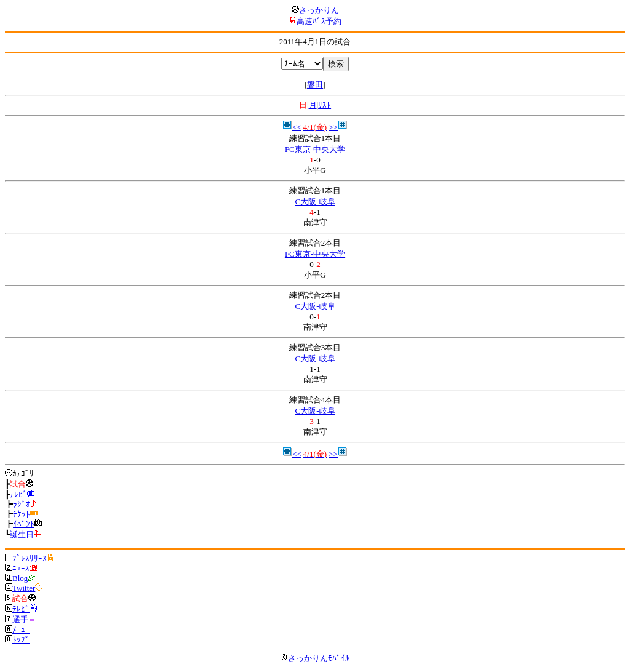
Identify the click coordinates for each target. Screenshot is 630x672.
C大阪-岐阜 (315, 202)
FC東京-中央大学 (315, 149)
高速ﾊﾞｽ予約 (319, 21)
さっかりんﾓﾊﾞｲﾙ (315, 658)
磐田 (315, 85)
